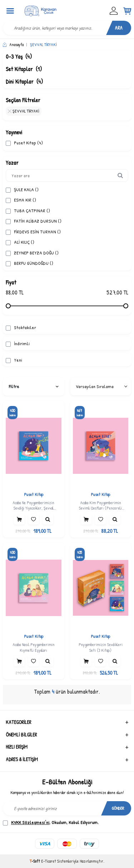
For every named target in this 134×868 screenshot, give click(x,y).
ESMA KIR (21, 200)
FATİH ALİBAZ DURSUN (34, 221)
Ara (119, 28)
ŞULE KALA (22, 190)
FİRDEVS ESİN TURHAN (33, 232)
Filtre (34, 386)
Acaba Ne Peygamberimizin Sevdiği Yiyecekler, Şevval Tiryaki (33, 505)
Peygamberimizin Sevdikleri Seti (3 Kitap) (101, 647)
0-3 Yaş (19, 57)
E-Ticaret (49, 861)
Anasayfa (13, 45)
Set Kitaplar (24, 69)
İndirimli (18, 344)
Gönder (118, 808)
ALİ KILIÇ (20, 242)
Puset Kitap (24, 143)
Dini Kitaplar (24, 82)
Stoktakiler (21, 328)
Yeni (14, 360)
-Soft (35, 861)
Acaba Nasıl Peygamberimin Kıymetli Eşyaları (34, 647)
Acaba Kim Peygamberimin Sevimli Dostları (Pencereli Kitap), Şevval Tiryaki (100, 505)
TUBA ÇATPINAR (28, 211)
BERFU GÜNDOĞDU (29, 263)
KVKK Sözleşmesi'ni (30, 822)
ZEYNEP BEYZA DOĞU (32, 253)
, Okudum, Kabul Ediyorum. (51, 822)
